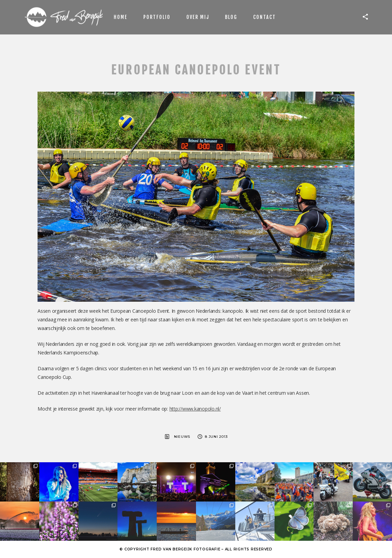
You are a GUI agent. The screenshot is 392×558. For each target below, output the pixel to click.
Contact (265, 17)
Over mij (198, 17)
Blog (231, 17)
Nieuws (182, 437)
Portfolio (157, 17)
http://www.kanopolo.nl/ (195, 409)
